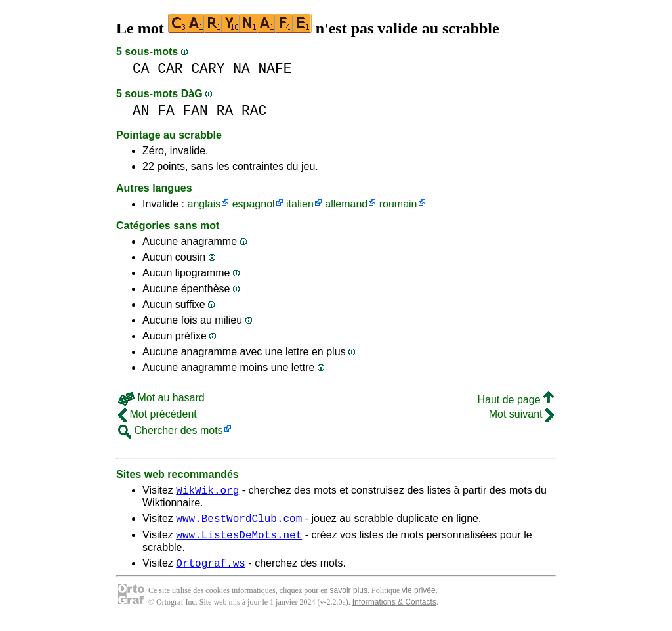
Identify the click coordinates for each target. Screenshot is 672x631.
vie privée (418, 598)
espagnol (254, 204)
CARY (208, 69)
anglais (204, 204)
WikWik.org (207, 492)
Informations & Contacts (394, 610)
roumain (398, 204)
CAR (170, 69)
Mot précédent (157, 414)
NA (241, 69)
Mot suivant (521, 414)
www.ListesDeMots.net (239, 540)
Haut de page (515, 400)
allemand (346, 204)
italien (300, 204)
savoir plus (349, 598)
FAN (196, 111)
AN (141, 111)
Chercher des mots (171, 430)
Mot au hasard (161, 398)
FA (166, 111)
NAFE (275, 69)
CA (141, 69)
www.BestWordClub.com (239, 522)
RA (225, 111)
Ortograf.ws (211, 571)
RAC (254, 111)
